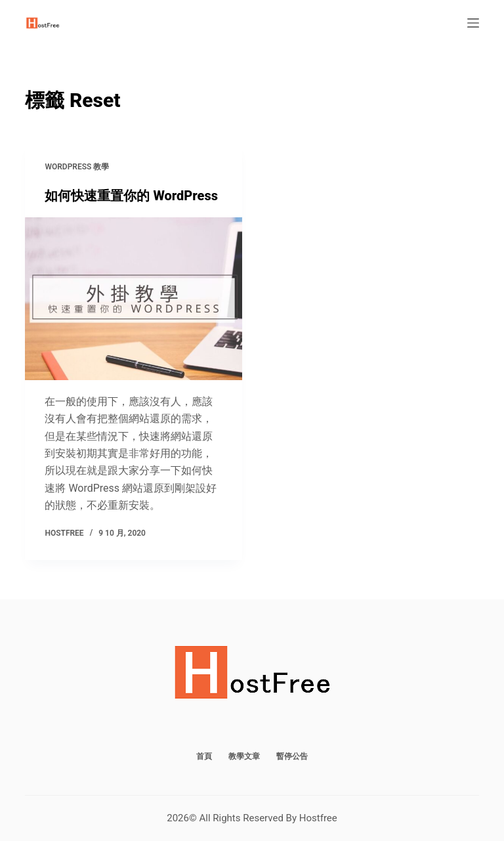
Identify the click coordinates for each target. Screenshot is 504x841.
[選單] (473, 23)
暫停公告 (292, 756)
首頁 (204, 756)
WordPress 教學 (77, 167)
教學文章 (244, 756)
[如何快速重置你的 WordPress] (134, 299)
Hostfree (318, 818)
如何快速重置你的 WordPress (131, 196)
